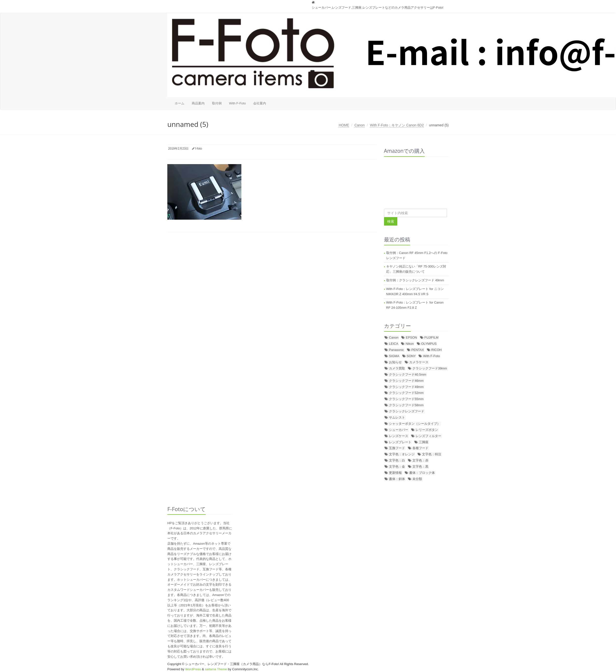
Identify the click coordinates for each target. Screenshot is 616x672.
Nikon (410, 344)
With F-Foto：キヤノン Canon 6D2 (397, 125)
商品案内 (198, 103)
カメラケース (419, 362)
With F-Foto (237, 103)
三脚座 (424, 442)
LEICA (394, 344)
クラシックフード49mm (406, 387)
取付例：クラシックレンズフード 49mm (415, 280)
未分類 (417, 479)
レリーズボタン (427, 430)
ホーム (180, 103)
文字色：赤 (420, 460)
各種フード (420, 448)
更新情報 (395, 473)
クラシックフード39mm (430, 368)
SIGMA (394, 356)
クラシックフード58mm (406, 405)
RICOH (437, 350)
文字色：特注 (432, 454)
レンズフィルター (428, 436)
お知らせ (395, 362)
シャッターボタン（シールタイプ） (415, 424)
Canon (359, 125)
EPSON (411, 337)
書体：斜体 (397, 479)
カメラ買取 (397, 368)
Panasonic (396, 350)
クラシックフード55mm (406, 399)
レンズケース (399, 436)
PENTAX (418, 350)
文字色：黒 (420, 467)
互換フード (397, 448)
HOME (344, 125)
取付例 (217, 103)
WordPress (193, 669)
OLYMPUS (429, 344)
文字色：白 (397, 460)
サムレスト (397, 417)
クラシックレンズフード (407, 411)
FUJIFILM (432, 337)
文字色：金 (397, 467)
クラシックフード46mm (406, 381)
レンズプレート (400, 442)
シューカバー (399, 430)
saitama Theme (216, 669)
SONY (411, 356)
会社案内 (260, 103)
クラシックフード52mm (406, 393)
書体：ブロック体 (422, 473)
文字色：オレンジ (402, 454)
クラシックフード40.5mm (408, 374)
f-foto (199, 149)
